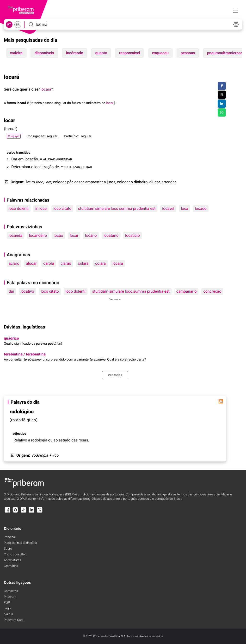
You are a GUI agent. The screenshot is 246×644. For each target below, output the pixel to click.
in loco (41, 208)
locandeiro (38, 235)
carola (49, 263)
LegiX (8, 608)
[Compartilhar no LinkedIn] (222, 104)
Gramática (11, 566)
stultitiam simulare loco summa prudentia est (117, 208)
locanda (15, 235)
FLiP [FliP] (7, 603)
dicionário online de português (104, 495)
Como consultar (15, 555)
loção (58, 235)
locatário (111, 235)
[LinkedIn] (31, 512)
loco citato (62, 208)
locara (46, 89)
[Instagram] (15, 512)
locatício (132, 235)
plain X (8, 614)
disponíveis (44, 53)
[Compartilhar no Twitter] (222, 95)
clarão (66, 263)
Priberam (10, 597)
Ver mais (115, 299)
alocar (31, 263)
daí (11, 291)
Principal (10, 537)
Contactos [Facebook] (11, 591)
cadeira (16, 53)
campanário (187, 291)
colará (83, 263)
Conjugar (14, 136)
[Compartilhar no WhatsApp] (222, 112)
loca (184, 208)
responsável (130, 53)
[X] (40, 512)
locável (168, 208)
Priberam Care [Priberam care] (14, 620)
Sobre (8, 549)
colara (100, 263)
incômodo (75, 53)
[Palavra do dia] (221, 401)
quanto (101, 53)
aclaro (14, 263)
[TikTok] (24, 512)
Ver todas (115, 375)
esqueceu (160, 53)
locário (91, 235)
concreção (212, 291)
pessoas (188, 53)
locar (74, 235)
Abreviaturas (12, 560)
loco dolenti (19, 208)
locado (201, 208)
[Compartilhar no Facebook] (222, 86)
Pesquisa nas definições (20, 543)
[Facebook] (7, 512)
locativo (27, 291)
